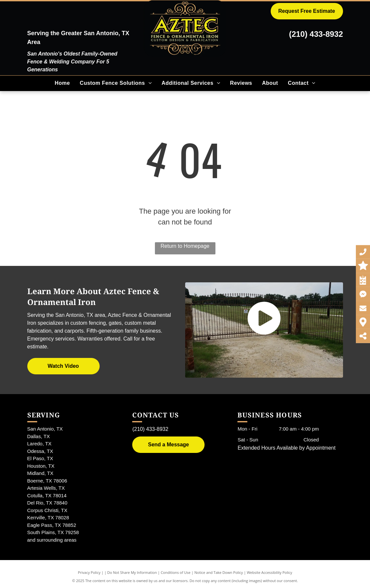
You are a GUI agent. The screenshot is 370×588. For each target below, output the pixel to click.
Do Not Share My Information (132, 572)
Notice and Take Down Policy (219, 572)
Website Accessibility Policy (269, 572)
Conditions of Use (176, 572)
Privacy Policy (89, 572)
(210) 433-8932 (316, 34)
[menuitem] (62, 83)
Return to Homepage (185, 246)
